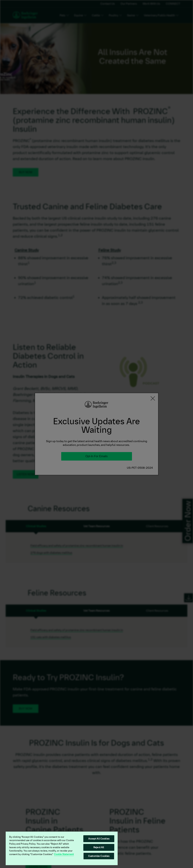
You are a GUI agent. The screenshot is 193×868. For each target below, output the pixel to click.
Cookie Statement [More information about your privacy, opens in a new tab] (64, 854)
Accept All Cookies (99, 839)
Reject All (99, 847)
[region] (62, 848)
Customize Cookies (99, 856)
